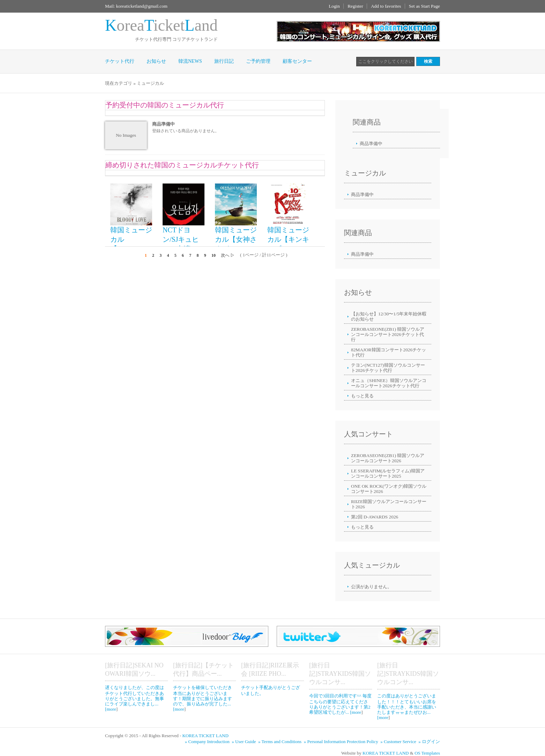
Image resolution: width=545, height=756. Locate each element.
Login (334, 6)
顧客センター (297, 61)
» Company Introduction (208, 742)
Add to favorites (386, 6)
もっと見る (362, 396)
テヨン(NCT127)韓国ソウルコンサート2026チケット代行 (388, 368)
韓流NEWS (190, 61)
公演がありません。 (371, 587)
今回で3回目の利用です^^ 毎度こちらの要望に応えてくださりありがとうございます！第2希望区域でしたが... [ (340, 704)
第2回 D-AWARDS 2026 (375, 517)
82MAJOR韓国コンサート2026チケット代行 (389, 352)
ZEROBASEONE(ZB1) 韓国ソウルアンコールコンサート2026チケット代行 (388, 334)
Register (355, 6)
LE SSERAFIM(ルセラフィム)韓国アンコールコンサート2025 (388, 473)
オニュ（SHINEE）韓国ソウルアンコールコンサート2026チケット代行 (389, 383)
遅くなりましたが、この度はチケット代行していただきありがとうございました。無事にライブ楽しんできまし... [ (135, 698)
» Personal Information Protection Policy (342, 742)
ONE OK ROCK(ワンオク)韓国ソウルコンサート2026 (389, 489)
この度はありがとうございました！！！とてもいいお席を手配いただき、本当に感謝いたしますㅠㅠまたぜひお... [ (407, 707)
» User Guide (244, 742)
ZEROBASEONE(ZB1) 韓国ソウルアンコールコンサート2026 (388, 458)
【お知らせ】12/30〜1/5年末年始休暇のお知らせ (389, 316)
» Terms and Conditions (280, 742)
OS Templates (427, 753)
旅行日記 (224, 61)
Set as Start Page (424, 6)
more (111, 709)
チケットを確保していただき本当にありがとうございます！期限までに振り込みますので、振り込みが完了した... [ (203, 698)
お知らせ (156, 61)
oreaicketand (161, 25)
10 (214, 255)
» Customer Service (399, 742)
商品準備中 (371, 144)
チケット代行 (120, 61)
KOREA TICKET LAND (205, 736)
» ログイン (429, 742)
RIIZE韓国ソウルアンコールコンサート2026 (389, 504)
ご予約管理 (258, 61)
